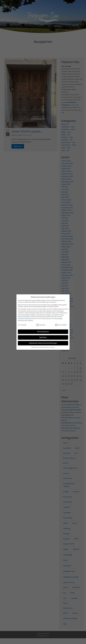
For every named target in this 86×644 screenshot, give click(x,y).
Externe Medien (61, 325)
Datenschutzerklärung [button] (44, 347)
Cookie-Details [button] (35, 347)
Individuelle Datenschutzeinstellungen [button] (43, 343)
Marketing (41, 325)
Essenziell (22, 325)
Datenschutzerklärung (24, 319)
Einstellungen (58, 319)
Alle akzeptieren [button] (43, 332)
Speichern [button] (43, 337)
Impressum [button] (52, 347)
